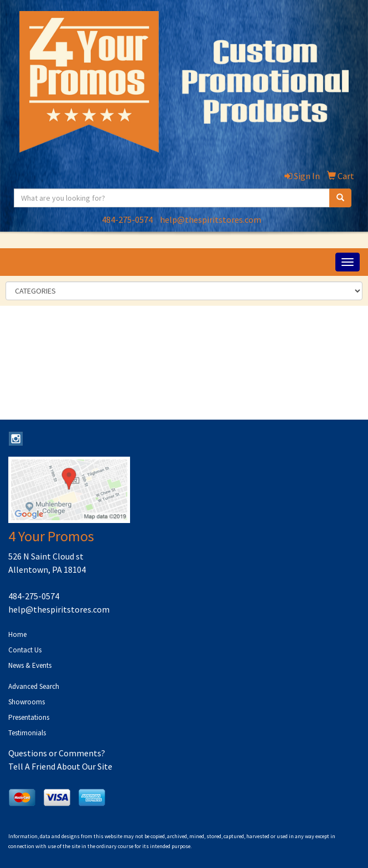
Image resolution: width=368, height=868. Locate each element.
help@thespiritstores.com (211, 219)
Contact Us (25, 650)
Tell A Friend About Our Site (60, 766)
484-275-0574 (127, 219)
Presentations (29, 717)
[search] (340, 198)
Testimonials (27, 733)
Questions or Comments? (57, 753)
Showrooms (27, 702)
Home (17, 634)
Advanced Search (34, 686)
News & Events (30, 665)
